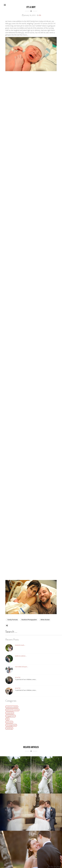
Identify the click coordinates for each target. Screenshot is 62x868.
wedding (9, 728)
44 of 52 (18, 688)
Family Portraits (13, 620)
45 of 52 (18, 678)
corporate (10, 713)
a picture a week (12, 707)
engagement (11, 716)
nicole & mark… (20, 645)
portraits (9, 722)
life (40, 15)
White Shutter (45, 620)
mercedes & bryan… (22, 667)
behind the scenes (12, 710)
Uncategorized (11, 725)
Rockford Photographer (29, 620)
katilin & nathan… (21, 656)
